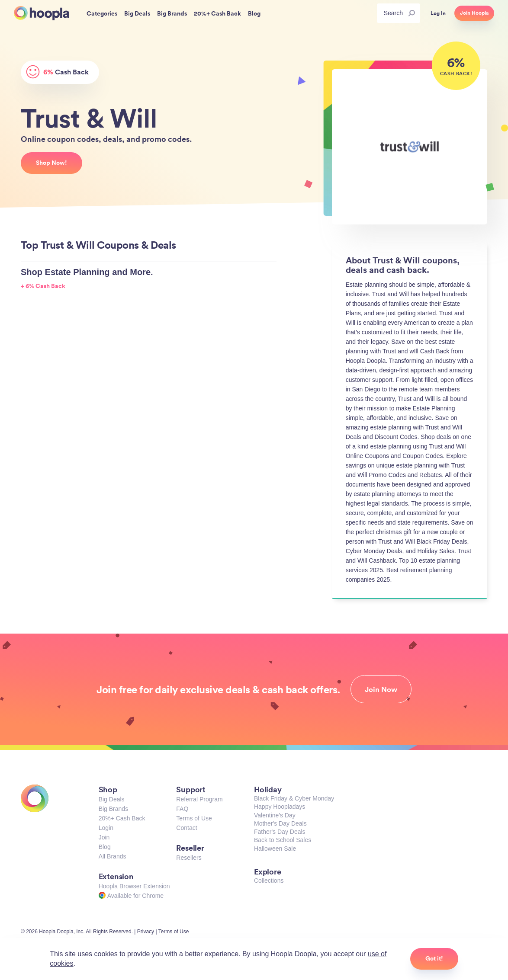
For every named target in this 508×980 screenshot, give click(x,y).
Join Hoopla (474, 13)
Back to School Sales (283, 840)
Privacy (146, 932)
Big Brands (113, 809)
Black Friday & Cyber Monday (294, 798)
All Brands (113, 856)
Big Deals (112, 799)
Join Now (381, 689)
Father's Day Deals (280, 832)
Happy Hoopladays (280, 807)
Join (104, 837)
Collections (269, 881)
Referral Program (199, 799)
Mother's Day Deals (280, 823)
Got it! (434, 958)
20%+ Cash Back (122, 818)
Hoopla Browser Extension (134, 886)
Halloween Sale (275, 849)
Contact (186, 828)
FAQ (182, 809)
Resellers (189, 858)
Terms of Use (194, 818)
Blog (105, 847)
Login (106, 828)
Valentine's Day (275, 815)
